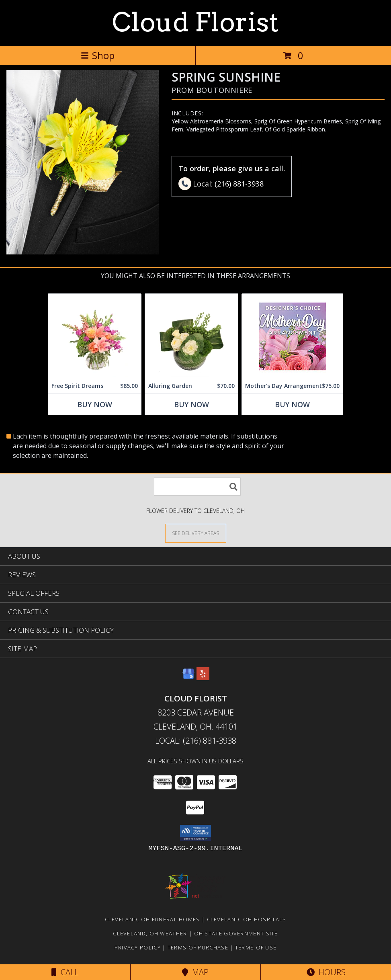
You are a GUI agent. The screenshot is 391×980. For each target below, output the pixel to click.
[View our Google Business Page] (188, 678)
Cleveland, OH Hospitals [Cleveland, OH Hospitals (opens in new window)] (247, 919)
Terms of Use (256, 947)
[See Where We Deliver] (196, 533)
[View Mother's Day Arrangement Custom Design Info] (292, 336)
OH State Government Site (236, 933)
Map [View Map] (195, 972)
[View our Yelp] (203, 678)
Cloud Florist (195, 22)
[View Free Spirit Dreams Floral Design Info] (95, 336)
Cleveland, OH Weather (150, 933)
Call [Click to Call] (65, 972)
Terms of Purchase (198, 947)
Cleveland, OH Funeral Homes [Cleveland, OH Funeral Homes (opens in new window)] (153, 919)
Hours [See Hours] (326, 972)
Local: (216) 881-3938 (196, 741)
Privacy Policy (138, 947)
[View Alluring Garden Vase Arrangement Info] (191, 336)
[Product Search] (197, 487)
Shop (98, 55)
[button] (195, 833)
